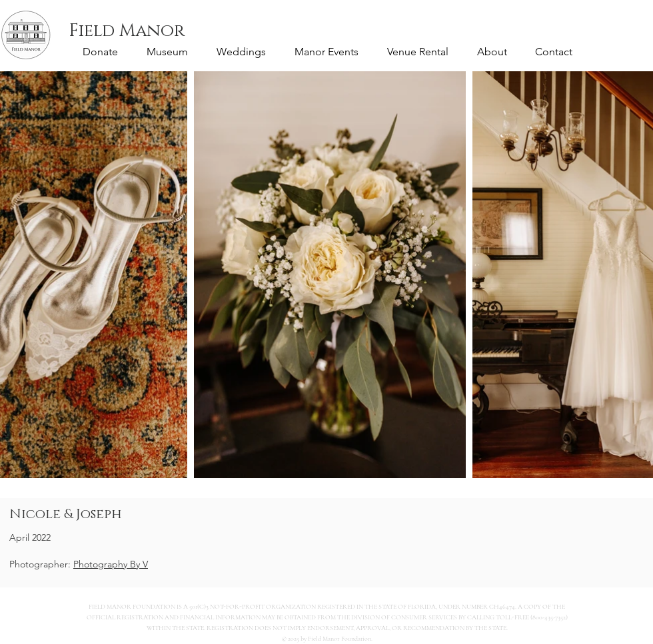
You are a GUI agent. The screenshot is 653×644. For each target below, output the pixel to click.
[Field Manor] (127, 31)
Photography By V (111, 564)
